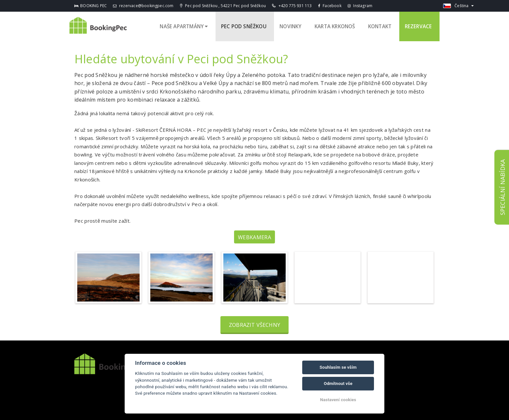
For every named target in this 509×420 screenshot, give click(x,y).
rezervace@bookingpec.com (143, 6)
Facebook (330, 6)
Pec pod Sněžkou (250, 25)
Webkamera (255, 235)
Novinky (295, 25)
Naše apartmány (191, 25)
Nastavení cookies (338, 400)
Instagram (360, 6)
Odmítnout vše (338, 383)
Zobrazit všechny (255, 323)
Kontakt (384, 25)
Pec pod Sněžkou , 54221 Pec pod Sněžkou (223, 6)
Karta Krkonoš (339, 25)
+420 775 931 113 (292, 6)
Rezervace (421, 25)
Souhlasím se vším (338, 367)
